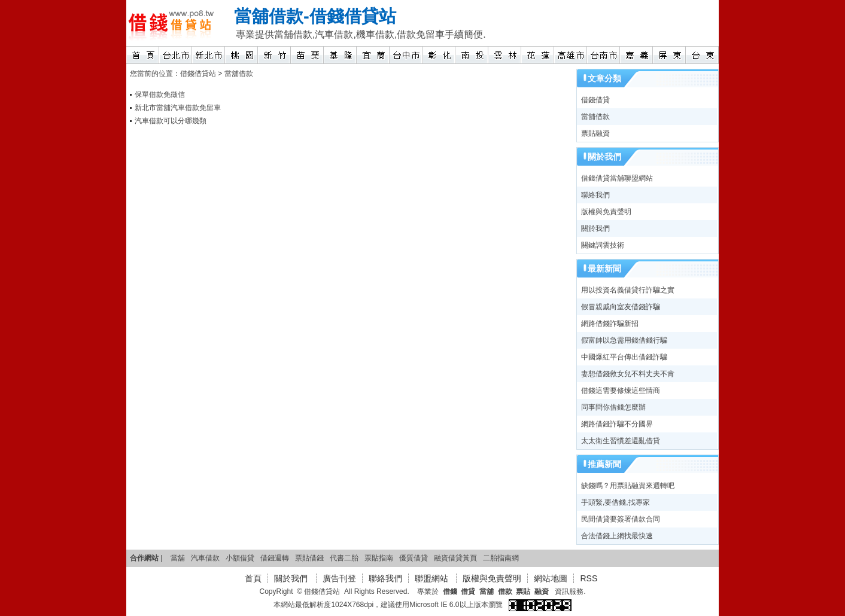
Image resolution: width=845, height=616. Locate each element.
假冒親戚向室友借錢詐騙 (621, 307)
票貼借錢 (309, 558)
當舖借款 (269, 16)
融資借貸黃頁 (455, 558)
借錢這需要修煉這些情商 (621, 391)
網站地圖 (551, 578)
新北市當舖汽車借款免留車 (178, 108)
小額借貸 (240, 558)
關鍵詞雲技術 (603, 245)
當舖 (178, 558)
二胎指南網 (501, 558)
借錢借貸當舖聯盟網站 (617, 178)
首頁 (253, 578)
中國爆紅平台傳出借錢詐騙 (624, 357)
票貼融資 (595, 133)
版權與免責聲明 (606, 212)
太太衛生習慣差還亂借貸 (621, 441)
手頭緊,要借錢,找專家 (615, 502)
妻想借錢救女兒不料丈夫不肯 (628, 374)
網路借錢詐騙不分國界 (617, 424)
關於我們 (595, 228)
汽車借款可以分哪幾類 (171, 121)
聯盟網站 (433, 578)
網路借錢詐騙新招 (610, 324)
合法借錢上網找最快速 (617, 536)
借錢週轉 (275, 558)
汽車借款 (205, 558)
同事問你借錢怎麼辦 (613, 407)
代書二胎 (344, 558)
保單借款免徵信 (160, 94)
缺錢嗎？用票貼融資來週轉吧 (628, 486)
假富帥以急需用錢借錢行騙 (624, 340)
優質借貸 (414, 558)
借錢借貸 (595, 100)
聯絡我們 (595, 195)
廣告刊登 (339, 578)
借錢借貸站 (353, 16)
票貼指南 (379, 558)
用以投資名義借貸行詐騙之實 (628, 290)
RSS (589, 578)
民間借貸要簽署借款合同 (621, 519)
